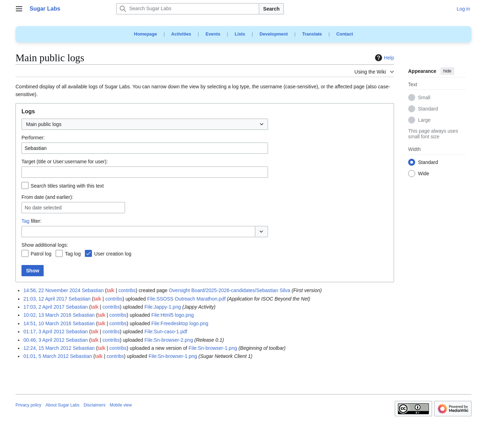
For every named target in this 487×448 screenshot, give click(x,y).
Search (271, 9)
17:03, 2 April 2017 (44, 307)
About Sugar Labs (62, 405)
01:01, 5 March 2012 (46, 356)
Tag (26, 221)
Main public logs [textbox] (44, 124)
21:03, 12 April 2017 (45, 299)
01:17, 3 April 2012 (44, 332)
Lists (240, 34)
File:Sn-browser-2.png (169, 340)
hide (447, 71)
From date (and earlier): (47, 197)
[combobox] (145, 124)
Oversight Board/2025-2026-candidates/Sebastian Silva (229, 290)
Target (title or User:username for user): (65, 162)
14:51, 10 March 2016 (47, 323)
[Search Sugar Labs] (188, 9)
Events (213, 34)
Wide (424, 174)
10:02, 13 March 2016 (47, 315)
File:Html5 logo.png (173, 315)
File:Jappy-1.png (163, 307)
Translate (312, 34)
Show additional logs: (45, 245)
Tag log (73, 254)
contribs (127, 290)
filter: (32, 221)
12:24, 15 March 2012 (47, 348)
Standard (428, 109)
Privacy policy (28, 405)
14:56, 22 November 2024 (52, 290)
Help (384, 58)
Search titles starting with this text (67, 186)
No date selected (43, 208)
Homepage (145, 34)
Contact (345, 34)
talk (111, 290)
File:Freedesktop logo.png (180, 323)
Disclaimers (94, 405)
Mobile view (121, 405)
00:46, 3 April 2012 (44, 340)
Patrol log (41, 254)
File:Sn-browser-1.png (213, 348)
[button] (261, 232)
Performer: (33, 138)
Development (274, 34)
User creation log (113, 254)
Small (424, 98)
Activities (181, 34)
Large (424, 120)
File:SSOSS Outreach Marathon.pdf (186, 299)
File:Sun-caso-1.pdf (166, 332)
